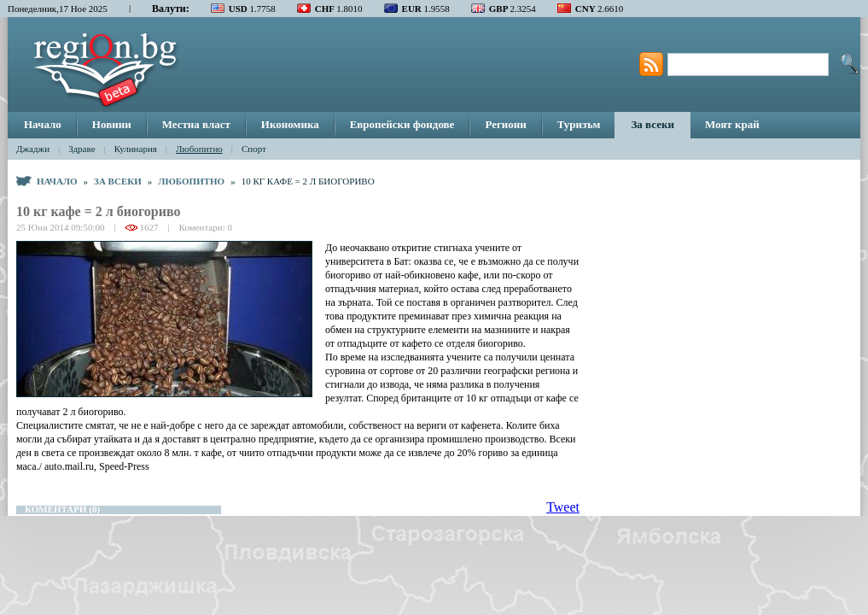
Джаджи (33, 149)
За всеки (652, 124)
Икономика (290, 124)
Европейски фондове (402, 124)
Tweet (563, 507)
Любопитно (199, 149)
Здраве (82, 149)
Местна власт (196, 124)
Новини (112, 124)
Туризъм (579, 124)
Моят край (732, 124)
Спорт (254, 149)
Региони (505, 124)
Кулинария (136, 149)
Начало (43, 124)
